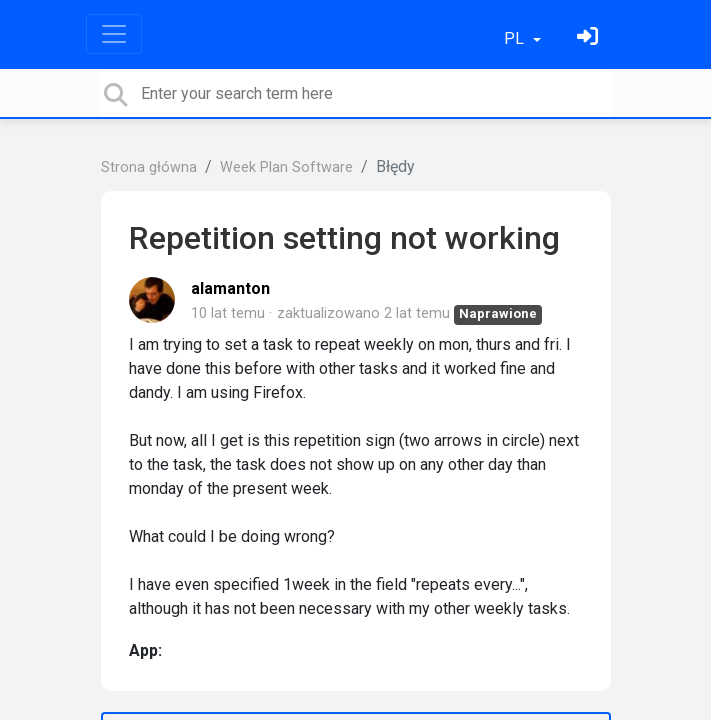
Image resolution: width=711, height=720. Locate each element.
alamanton (230, 288)
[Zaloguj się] (590, 38)
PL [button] (516, 38)
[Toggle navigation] (114, 34)
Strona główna (149, 167)
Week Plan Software (286, 167)
